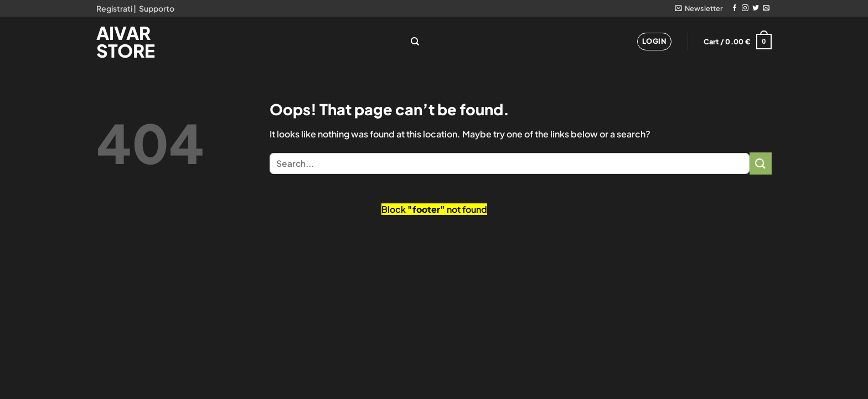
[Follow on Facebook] (735, 8)
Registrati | (116, 8)
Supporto (157, 8)
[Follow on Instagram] (745, 8)
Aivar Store (126, 42)
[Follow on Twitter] (756, 8)
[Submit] (761, 163)
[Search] (415, 42)
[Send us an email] (766, 8)
